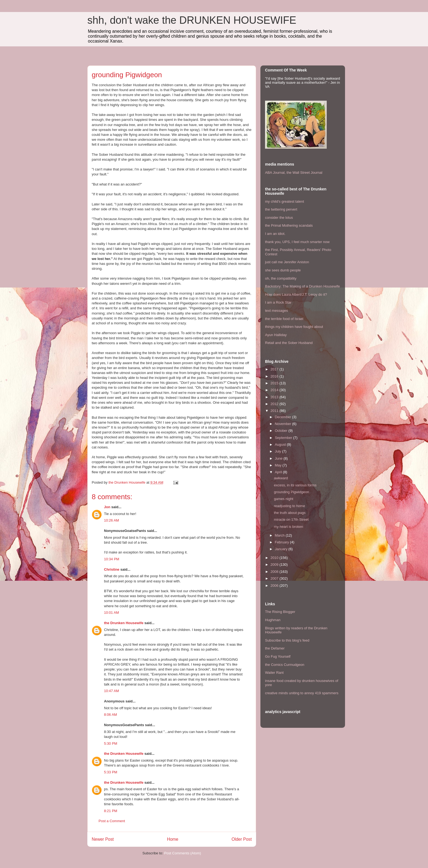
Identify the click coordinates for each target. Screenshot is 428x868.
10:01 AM (112, 613)
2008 (275, 572)
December (284, 417)
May (279, 465)
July (279, 451)
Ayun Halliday (276, 335)
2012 (275, 404)
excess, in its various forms (295, 485)
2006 (275, 586)
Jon (107, 507)
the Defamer (275, 648)
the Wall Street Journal (304, 173)
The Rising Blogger (280, 612)
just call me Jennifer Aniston (287, 262)
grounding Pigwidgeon (291, 492)
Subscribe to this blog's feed (287, 640)
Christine (112, 569)
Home (173, 839)
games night (283, 499)
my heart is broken (288, 527)
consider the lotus (279, 218)
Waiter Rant (274, 673)
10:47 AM (112, 691)
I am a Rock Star (278, 302)
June (279, 458)
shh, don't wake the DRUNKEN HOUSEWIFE (192, 20)
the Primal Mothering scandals (289, 225)
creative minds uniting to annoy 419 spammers (302, 693)
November (284, 424)
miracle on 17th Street (291, 520)
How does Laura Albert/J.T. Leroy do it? (296, 294)
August (281, 445)
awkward (281, 478)
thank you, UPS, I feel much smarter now (297, 242)
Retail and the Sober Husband (289, 343)
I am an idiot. (275, 234)
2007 (275, 578)
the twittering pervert (281, 209)
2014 (275, 390)
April (279, 472)
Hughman (273, 620)
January (282, 549)
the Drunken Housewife (124, 623)
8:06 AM (111, 715)
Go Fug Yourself (278, 656)
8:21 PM (111, 811)
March (280, 535)
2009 (275, 565)
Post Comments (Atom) (182, 853)
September (284, 438)
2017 (275, 369)
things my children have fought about (294, 327)
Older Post (242, 839)
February (283, 542)
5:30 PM (111, 743)
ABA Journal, (275, 173)
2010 (275, 558)
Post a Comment (112, 821)
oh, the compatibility (281, 278)
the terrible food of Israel (284, 319)
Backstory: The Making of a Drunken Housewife (302, 286)
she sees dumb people (283, 270)
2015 (275, 383)
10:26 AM (112, 520)
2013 (275, 397)
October (282, 431)
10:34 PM (112, 559)
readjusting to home (289, 506)
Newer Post (103, 839)
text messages (277, 311)
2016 (275, 376)
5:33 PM (111, 772)
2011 (275, 411)
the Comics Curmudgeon (285, 665)
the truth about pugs (290, 513)
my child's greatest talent (285, 201)
